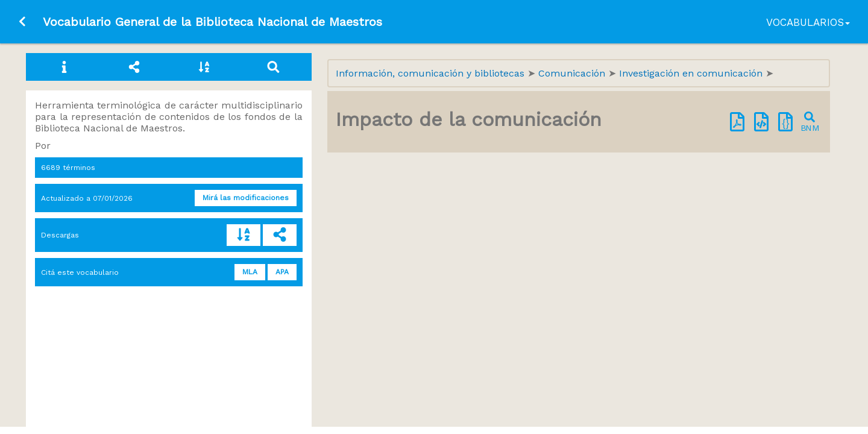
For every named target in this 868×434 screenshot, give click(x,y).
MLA (250, 272)
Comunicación (573, 73)
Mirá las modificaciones (246, 198)
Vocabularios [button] (808, 22)
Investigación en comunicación (692, 73)
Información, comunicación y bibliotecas (432, 73)
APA (282, 272)
